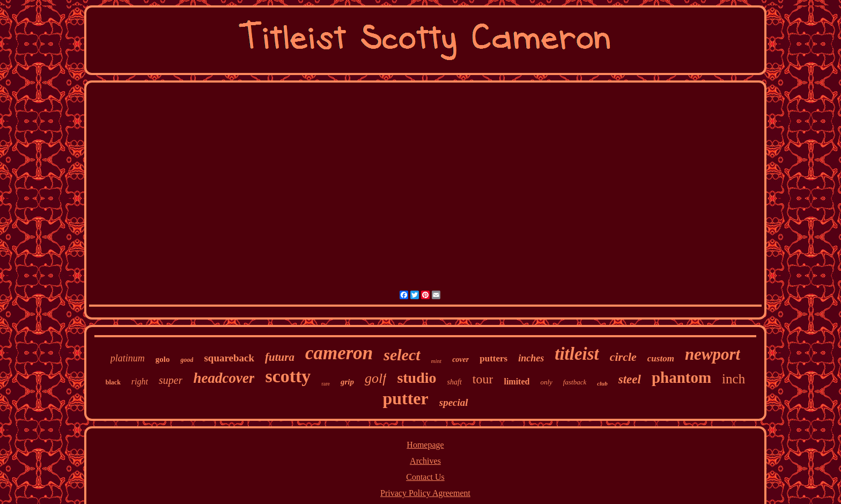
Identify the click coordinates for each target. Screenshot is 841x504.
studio (416, 378)
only (546, 382)
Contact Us (425, 477)
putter (405, 398)
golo (163, 359)
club (602, 383)
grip (347, 382)
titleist (577, 354)
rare (326, 384)
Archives (425, 461)
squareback (229, 358)
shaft (455, 382)
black (113, 382)
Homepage (425, 445)
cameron (339, 353)
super (171, 380)
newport (713, 354)
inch (733, 379)
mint (437, 361)
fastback (575, 382)
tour (483, 379)
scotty (288, 376)
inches (531, 358)
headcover (224, 378)
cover (460, 360)
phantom (681, 377)
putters (493, 358)
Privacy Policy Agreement (425, 493)
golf (375, 378)
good (187, 360)
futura (280, 357)
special (454, 402)
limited (517, 381)
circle (623, 357)
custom (661, 358)
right (140, 381)
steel (630, 379)
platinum (128, 358)
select (402, 355)
